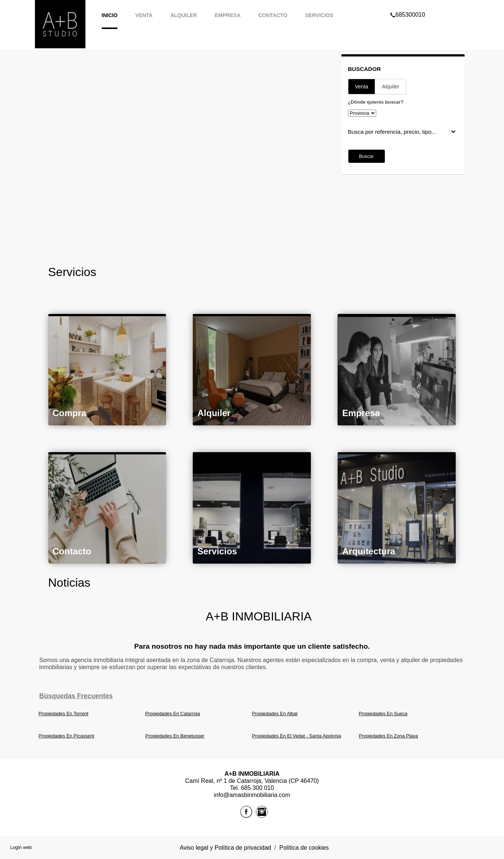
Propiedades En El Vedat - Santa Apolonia (297, 736)
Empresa (227, 15)
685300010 (408, 5)
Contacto (273, 15)
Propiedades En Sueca (383, 714)
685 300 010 (258, 788)
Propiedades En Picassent (66, 736)
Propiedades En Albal (275, 714)
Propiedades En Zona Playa (388, 736)
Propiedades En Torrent (64, 714)
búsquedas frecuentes (76, 696)
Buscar (367, 156)
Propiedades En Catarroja (173, 714)
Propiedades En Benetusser (175, 736)
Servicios (319, 15)
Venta (144, 15)
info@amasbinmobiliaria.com (252, 795)
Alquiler (184, 15)
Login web (21, 847)
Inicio (110, 15)
